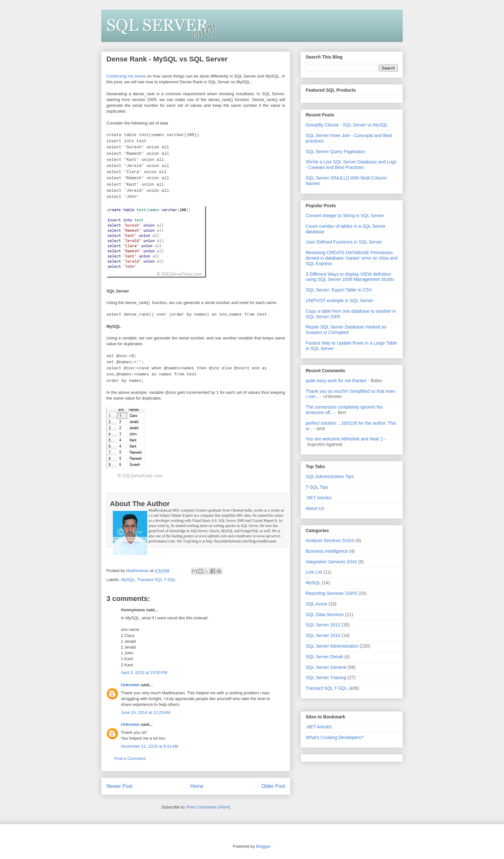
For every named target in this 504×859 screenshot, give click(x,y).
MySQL (128, 580)
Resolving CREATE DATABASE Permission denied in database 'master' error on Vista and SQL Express (351, 258)
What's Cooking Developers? (335, 737)
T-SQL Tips (317, 487)
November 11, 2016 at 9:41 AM (149, 746)
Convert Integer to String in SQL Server (345, 216)
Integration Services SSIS (331, 562)
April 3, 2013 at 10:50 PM (144, 673)
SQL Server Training (326, 678)
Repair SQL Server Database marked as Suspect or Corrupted (346, 330)
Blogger (263, 846)
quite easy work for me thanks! (336, 381)
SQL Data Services (325, 614)
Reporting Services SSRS (331, 593)
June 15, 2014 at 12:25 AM (146, 712)
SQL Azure (316, 604)
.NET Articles (319, 498)
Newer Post (119, 786)
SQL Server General (326, 667)
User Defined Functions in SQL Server (344, 242)
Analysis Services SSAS (330, 540)
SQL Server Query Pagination (335, 152)
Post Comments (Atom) (208, 807)
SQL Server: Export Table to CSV (339, 290)
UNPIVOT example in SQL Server (339, 300)
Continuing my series (126, 76)
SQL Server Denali (324, 657)
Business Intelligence (327, 551)
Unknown (130, 685)
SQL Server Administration (332, 646)
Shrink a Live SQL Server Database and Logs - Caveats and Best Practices (351, 165)
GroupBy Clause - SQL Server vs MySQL (347, 125)
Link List (314, 572)
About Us (315, 508)
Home (197, 786)
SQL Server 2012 (323, 625)
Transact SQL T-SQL (157, 580)
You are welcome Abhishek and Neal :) (344, 439)
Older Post (273, 786)
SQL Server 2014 (323, 635)
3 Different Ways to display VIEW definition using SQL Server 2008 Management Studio (350, 277)
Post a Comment (130, 758)
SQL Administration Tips (330, 476)
